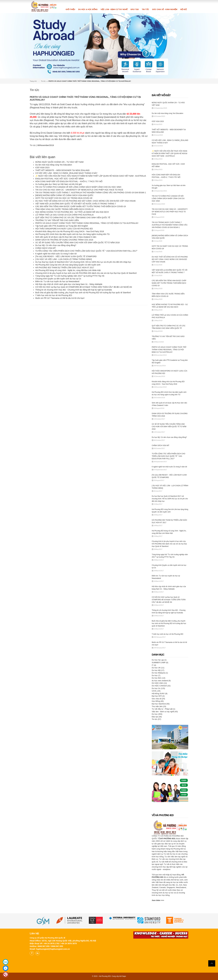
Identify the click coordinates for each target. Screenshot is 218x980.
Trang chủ (33, 81)
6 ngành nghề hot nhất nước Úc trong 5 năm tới (56, 254)
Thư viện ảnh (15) (159, 706)
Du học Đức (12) (159, 678)
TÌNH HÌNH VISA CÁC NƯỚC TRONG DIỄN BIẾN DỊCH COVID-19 (64, 209)
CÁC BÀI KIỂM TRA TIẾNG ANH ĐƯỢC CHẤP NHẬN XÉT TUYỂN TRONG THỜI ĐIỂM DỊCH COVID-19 (80, 206)
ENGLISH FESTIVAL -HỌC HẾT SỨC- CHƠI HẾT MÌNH (60, 179)
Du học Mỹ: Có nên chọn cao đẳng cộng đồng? (56, 245)
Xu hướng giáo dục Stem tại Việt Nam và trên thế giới (59, 184)
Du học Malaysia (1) (160, 673)
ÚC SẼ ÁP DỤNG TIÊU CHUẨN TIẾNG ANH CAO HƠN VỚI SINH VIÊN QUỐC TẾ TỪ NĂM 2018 (77, 243)
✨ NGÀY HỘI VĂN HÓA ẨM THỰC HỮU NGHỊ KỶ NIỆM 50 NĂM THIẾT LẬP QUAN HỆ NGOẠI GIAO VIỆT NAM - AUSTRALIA (91, 176)
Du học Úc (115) (158, 688)
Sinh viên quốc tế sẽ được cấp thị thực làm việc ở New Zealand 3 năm (66, 237)
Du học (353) (157, 714)
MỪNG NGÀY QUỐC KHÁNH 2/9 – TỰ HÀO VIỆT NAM (59, 162)
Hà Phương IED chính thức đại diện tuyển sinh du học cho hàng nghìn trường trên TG (72, 234)
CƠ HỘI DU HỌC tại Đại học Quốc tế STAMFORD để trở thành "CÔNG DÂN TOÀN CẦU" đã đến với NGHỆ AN (84, 287)
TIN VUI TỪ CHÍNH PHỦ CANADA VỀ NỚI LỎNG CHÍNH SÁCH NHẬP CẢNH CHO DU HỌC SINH (78, 187)
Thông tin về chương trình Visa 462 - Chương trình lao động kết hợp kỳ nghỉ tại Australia (74, 290)
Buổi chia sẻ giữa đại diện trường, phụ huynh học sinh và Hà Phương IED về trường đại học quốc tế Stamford (83, 293)
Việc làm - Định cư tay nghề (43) (165, 712)
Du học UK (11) (158, 668)
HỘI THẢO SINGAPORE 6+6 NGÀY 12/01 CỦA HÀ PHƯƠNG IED (64, 229)
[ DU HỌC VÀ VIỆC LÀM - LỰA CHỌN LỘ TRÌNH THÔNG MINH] (63, 259)
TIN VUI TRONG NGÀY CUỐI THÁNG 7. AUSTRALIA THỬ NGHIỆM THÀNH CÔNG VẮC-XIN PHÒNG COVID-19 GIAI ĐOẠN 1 (91, 193)
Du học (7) (156, 675)
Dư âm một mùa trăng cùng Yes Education (54, 165)
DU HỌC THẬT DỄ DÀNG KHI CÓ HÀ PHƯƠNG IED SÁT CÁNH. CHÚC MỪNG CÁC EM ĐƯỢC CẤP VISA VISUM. (86, 201)
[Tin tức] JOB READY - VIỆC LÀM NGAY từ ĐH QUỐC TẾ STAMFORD (66, 256)
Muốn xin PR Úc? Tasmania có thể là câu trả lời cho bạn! (60, 298)
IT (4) (154, 665)
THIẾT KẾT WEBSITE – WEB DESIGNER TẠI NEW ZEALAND (62, 170)
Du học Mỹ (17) (158, 670)
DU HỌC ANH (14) (159, 683)
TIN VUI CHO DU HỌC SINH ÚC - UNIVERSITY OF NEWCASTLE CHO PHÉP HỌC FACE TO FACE (79, 190)
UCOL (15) (156, 691)
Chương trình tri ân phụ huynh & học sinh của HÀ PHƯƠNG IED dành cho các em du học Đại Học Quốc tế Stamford (86, 273)
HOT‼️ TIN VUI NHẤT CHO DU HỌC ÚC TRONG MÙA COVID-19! (64, 198)
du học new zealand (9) (161, 681)
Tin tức (43, 81)
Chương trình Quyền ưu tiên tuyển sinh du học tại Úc (58, 279)
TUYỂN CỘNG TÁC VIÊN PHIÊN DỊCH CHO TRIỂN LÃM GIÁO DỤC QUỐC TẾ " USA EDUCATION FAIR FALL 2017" (86, 251)
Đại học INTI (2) (158, 696)
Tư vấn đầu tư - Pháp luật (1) (163, 709)
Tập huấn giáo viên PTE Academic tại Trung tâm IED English (62, 226)
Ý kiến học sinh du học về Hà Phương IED (54, 295)
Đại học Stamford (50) (161, 704)
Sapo (124, 976)
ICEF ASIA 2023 (42, 168)
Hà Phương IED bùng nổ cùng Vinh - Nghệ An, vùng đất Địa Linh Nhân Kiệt (68, 270)
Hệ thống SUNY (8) (160, 694)
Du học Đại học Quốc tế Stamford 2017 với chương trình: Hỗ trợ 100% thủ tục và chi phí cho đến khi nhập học (83, 262)
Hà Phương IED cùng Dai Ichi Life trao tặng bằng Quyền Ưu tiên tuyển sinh (68, 265)
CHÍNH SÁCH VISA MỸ (45, 248)
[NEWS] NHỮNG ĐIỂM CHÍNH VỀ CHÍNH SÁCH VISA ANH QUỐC (64, 195)
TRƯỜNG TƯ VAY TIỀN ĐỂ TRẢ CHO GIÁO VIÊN (57, 220)
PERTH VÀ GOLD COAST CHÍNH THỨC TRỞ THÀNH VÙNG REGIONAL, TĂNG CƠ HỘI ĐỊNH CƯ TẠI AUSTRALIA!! (87, 223)
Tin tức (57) (156, 719)
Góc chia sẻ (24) (158, 699)
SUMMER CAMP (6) (160, 663)
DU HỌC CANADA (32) (161, 686)
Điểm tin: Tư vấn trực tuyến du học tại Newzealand (57, 281)
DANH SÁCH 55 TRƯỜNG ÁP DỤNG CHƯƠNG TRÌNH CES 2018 (64, 240)
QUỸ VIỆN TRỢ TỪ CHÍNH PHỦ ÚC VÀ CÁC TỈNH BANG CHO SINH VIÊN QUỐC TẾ (73, 218)
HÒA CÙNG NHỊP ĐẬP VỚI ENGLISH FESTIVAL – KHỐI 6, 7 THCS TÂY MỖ (69, 181)
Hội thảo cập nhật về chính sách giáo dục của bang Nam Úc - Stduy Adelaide (69, 284)
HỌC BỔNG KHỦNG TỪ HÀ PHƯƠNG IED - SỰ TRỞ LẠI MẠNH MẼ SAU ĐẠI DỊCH (72, 212)
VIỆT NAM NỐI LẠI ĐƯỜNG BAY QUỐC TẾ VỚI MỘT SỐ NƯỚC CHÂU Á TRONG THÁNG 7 (76, 204)
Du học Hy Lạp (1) (159, 660)
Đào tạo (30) (157, 717)
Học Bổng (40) (158, 701)
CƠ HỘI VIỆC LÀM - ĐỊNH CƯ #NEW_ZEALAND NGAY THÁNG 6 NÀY (66, 173)
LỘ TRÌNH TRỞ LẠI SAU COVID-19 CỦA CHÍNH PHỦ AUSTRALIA (64, 215)
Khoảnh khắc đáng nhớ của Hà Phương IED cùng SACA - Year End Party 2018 (70, 231)
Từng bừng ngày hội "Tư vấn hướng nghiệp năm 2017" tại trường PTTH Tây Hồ (70, 276)
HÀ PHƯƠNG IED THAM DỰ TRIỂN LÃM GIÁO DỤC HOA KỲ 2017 (65, 268)
